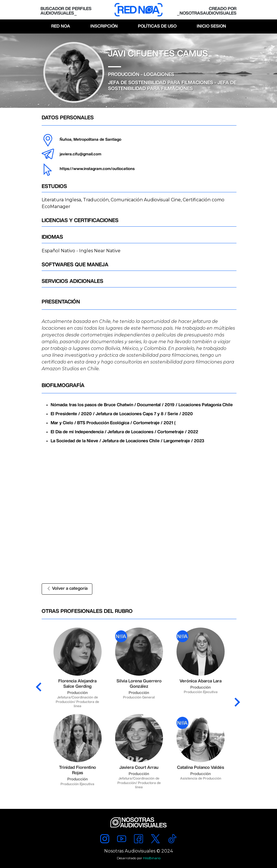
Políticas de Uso (157, 26)
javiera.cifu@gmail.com (81, 154)
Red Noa (61, 26)
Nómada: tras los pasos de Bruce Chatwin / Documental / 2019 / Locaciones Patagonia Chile (142, 405)
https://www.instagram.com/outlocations (97, 169)
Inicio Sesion (211, 26)
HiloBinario (152, 858)
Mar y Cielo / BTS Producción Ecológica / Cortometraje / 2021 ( (113, 423)
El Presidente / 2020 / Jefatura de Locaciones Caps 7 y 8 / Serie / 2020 (122, 414)
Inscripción (104, 26)
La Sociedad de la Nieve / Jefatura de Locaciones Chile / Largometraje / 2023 (128, 441)
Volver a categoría (67, 589)
